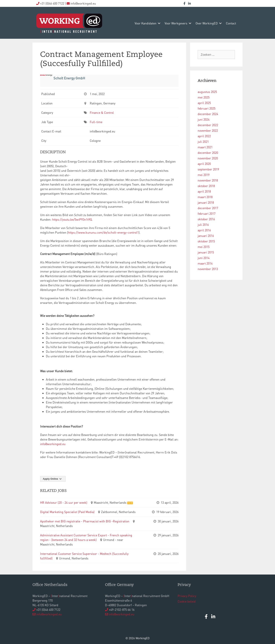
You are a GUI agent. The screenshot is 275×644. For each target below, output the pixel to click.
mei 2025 (204, 97)
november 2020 (208, 158)
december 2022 (208, 125)
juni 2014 (204, 258)
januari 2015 (206, 252)
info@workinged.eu (53, 444)
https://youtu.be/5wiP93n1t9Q (72, 219)
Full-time (96, 122)
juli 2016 (203, 225)
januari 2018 (206, 202)
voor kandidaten (146, 23)
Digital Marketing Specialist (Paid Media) (67, 512)
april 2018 (204, 191)
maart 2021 (205, 147)
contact (231, 23)
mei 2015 (204, 247)
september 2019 (208, 169)
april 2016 (204, 230)
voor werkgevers (176, 23)
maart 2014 (205, 263)
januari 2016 (206, 236)
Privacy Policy (187, 596)
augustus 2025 (207, 92)
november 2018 (208, 180)
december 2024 (208, 114)
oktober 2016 (206, 219)
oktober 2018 (206, 186)
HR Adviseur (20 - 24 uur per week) (64, 502)
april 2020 (204, 164)
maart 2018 (205, 197)
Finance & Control (102, 113)
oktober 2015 (206, 241)
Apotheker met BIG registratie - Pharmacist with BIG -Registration (85, 521)
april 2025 (204, 103)
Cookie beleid (187, 601)
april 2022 (204, 136)
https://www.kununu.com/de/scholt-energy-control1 (103, 232)
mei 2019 (204, 175)
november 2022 (208, 130)
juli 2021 (203, 142)
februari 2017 (207, 213)
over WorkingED (207, 23)
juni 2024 (204, 119)
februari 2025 (207, 108)
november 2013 (208, 269)
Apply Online (53, 479)
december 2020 (208, 153)
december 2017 (208, 208)
